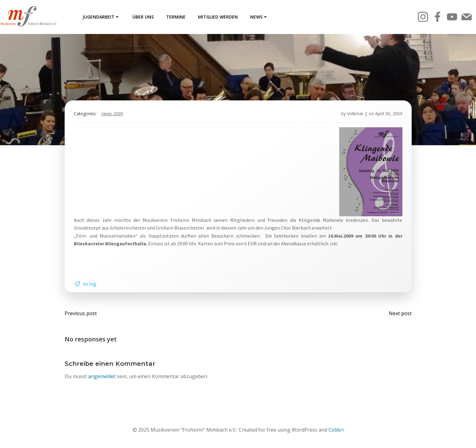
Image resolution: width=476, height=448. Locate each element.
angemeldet (102, 376)
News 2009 (112, 114)
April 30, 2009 (389, 114)
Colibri (336, 430)
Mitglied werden (218, 17)
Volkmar (355, 114)
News (259, 17)
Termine (176, 17)
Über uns (143, 17)
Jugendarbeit (101, 17)
